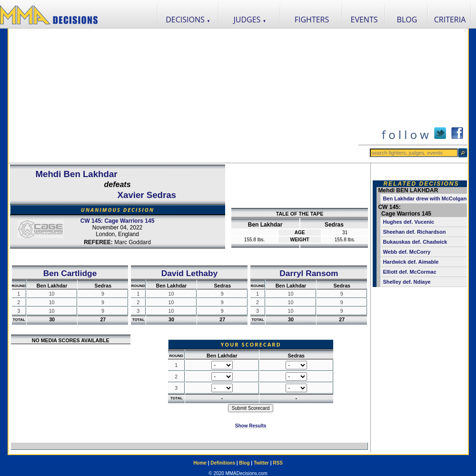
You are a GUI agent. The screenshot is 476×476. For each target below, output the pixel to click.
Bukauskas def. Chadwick (415, 242)
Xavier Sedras (147, 195)
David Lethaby (189, 273)
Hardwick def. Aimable (411, 262)
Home (200, 463)
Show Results (251, 426)
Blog (244, 463)
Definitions (223, 463)
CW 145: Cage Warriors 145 (118, 221)
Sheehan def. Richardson (414, 232)
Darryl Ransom (309, 273)
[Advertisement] (183, 96)
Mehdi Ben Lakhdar (76, 174)
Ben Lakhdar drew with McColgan (425, 198)
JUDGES (250, 20)
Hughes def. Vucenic (408, 222)
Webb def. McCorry (407, 252)
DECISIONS (188, 20)
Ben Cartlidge (70, 273)
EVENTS (364, 20)
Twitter (261, 463)
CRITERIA (450, 20)
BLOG (407, 20)
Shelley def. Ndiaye (407, 282)
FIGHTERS (312, 20)
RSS (278, 463)
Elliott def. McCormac (409, 272)
